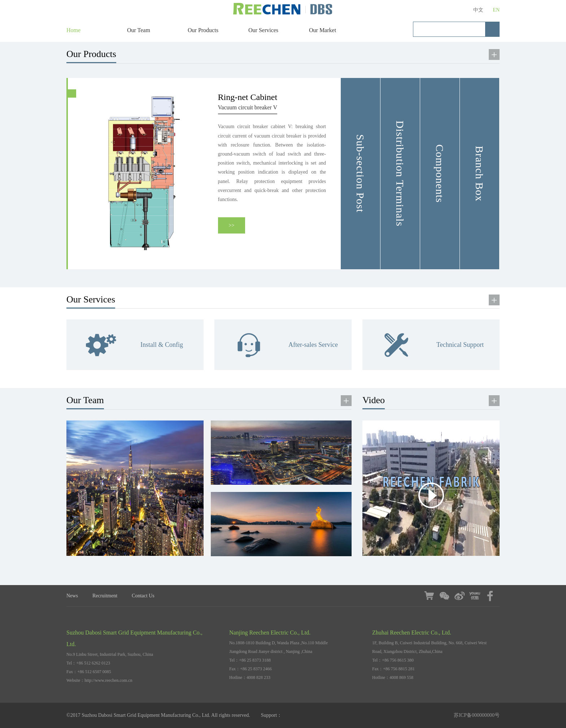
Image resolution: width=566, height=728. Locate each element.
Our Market (323, 30)
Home (73, 30)
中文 (478, 10)
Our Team (139, 30)
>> (232, 225)
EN (496, 10)
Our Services (263, 30)
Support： (271, 715)
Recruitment (105, 596)
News (72, 596)
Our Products (203, 30)
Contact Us (143, 596)
